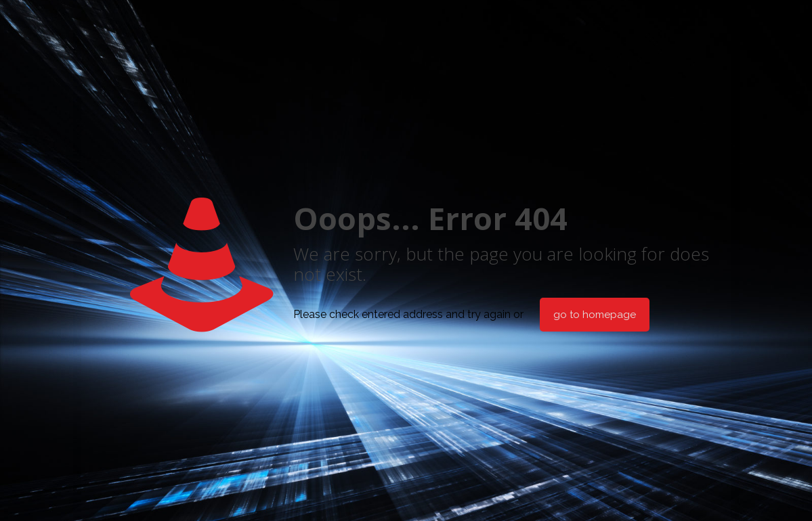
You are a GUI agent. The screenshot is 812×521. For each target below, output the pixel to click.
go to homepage (595, 315)
